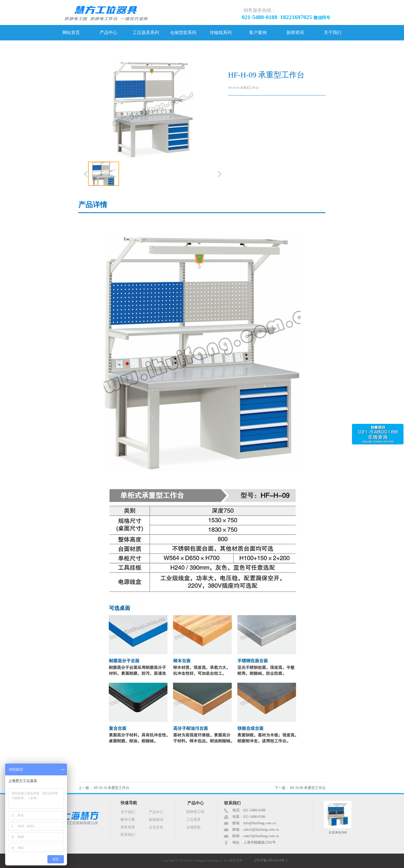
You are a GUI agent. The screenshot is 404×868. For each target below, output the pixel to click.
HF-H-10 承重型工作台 (111, 788)
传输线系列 (221, 33)
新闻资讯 (295, 33)
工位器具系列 (146, 33)
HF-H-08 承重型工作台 (308, 788)
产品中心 (108, 33)
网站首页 (71, 33)
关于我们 (333, 33)
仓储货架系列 (183, 33)
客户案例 (258, 33)
